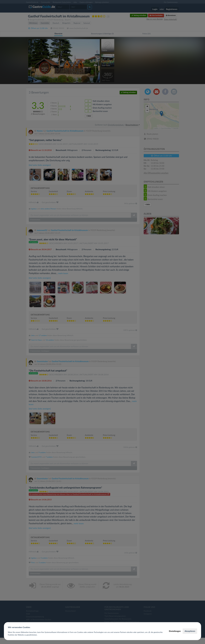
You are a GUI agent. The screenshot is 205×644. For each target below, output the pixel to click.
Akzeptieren (190, 631)
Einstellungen (175, 631)
